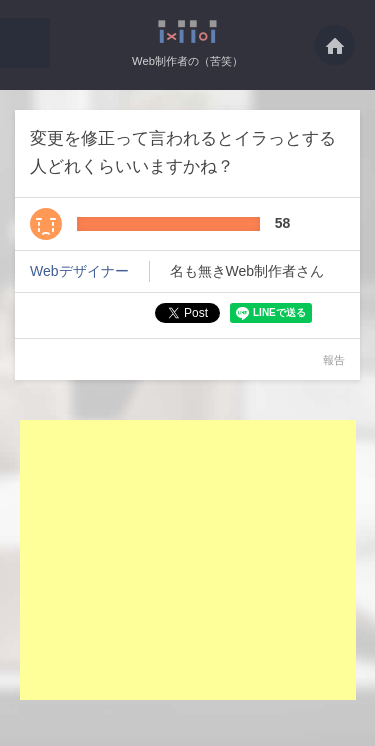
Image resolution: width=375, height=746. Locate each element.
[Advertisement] (188, 560)
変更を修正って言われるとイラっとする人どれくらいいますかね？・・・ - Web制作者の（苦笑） (187, 31)
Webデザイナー (79, 271)
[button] (25, 43)
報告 (334, 360)
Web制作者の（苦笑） (187, 61)
